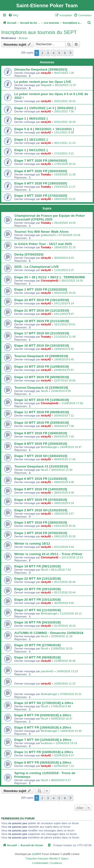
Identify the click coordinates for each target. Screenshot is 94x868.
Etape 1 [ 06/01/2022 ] (31, 119)
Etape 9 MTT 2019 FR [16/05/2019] (41, 433)
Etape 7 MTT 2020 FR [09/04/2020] (41, 161)
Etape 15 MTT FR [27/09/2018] (37, 645)
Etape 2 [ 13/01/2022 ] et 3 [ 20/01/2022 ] (45, 108)
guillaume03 (48, 235)
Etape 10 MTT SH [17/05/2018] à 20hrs (44, 703)
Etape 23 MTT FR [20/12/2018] (37, 589)
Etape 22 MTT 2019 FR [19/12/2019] (42, 300)
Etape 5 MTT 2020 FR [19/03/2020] (41, 183)
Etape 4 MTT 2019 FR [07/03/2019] (41, 500)
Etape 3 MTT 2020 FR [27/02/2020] (41, 196)
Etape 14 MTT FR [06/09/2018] (37, 657)
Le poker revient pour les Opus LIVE (43, 82)
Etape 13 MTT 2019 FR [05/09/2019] (42, 377)
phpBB (36, 854)
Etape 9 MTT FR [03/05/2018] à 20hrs (43, 715)
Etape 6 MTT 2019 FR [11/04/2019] (41, 479)
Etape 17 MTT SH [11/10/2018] (37, 610)
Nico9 (44, 391)
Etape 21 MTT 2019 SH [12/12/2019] (42, 310)
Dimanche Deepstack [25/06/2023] (41, 69)
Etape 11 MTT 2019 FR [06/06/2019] (42, 412)
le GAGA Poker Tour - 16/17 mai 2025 (43, 244)
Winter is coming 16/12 (32, 544)
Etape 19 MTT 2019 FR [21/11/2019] (42, 321)
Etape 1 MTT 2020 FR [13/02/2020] (41, 289)
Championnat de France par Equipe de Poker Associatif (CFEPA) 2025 (50, 218)
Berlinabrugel (49, 447)
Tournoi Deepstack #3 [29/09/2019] (41, 356)
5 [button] (59, 53)
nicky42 (46, 73)
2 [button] (42, 53)
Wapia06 (46, 85)
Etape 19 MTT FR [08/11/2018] (37, 566)
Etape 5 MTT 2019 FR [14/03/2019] (41, 489)
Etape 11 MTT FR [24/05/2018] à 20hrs (44, 752)
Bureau (23, 38)
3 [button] (48, 53)
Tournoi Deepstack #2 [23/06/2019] (41, 388)
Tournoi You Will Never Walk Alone (41, 232)
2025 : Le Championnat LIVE (36, 267)
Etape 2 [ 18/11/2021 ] (31, 140)
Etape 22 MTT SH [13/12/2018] (37, 579)
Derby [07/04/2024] (29, 254)
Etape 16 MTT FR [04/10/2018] (37, 622)
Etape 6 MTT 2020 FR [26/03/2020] (41, 171)
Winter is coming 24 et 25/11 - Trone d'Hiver (48, 554)
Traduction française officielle (42, 859)
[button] (71, 53)
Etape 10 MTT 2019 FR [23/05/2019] (42, 423)
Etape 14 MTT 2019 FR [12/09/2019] (42, 367)
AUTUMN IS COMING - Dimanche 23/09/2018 (49, 633)
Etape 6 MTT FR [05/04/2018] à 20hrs (43, 763)
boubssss (47, 743)
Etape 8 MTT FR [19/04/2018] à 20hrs (43, 727)
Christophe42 (50, 281)
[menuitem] (13, 15)
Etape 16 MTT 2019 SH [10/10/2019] (42, 346)
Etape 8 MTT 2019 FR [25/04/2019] (41, 444)
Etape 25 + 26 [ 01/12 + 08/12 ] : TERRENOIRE (50, 277)
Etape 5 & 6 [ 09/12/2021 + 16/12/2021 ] (44, 129)
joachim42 (47, 671)
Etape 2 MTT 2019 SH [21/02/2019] (41, 510)
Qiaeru (65, 859)
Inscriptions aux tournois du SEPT (39, 32)
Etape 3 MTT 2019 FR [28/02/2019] (41, 522)
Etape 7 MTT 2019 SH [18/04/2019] (41, 456)
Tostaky (46, 174)
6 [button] (65, 53)
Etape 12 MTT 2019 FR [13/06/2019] (42, 400)
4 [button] (54, 53)
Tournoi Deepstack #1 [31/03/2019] (41, 466)
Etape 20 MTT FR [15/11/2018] (37, 600)
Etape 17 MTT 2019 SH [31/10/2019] (42, 333)
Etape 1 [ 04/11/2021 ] (31, 150)
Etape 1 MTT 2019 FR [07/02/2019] (41, 533)
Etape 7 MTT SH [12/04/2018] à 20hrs (43, 740)
